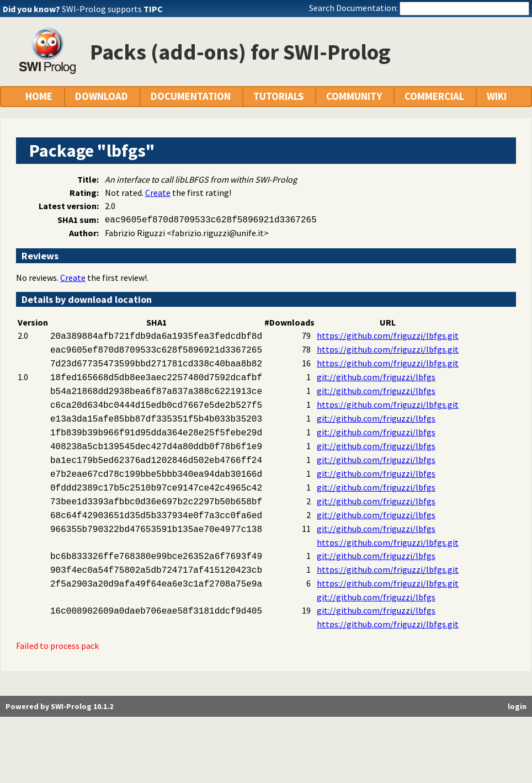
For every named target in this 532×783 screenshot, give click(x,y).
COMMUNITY (354, 96)
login (517, 706)
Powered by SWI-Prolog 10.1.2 (59, 706)
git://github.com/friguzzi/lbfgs (376, 377)
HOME (39, 96)
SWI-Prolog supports (112, 9)
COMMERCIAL (434, 96)
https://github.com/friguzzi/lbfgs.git (388, 335)
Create (158, 193)
